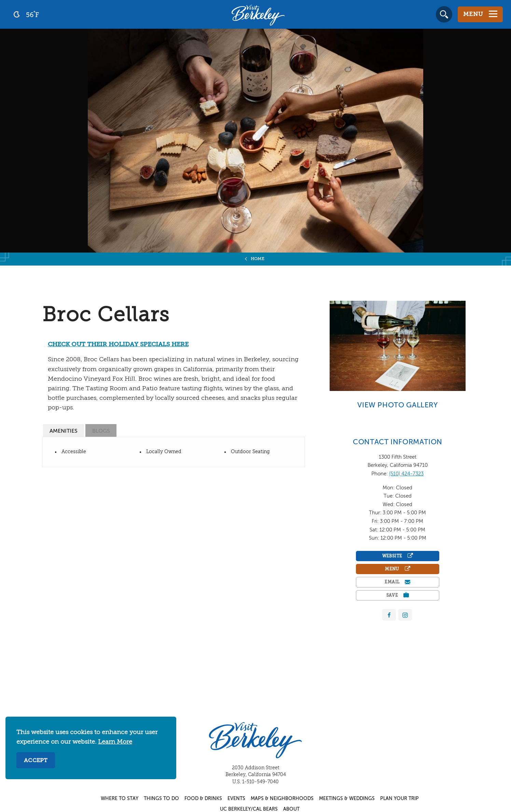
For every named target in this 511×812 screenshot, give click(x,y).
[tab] (64, 430)
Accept (36, 761)
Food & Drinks (203, 799)
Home (258, 259)
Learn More (115, 742)
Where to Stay (120, 799)
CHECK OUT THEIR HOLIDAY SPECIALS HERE (118, 344)
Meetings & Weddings (347, 799)
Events (236, 799)
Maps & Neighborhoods (282, 799)
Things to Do (161, 799)
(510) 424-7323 (406, 474)
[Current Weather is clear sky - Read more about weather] (44, 14)
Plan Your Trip (399, 799)
